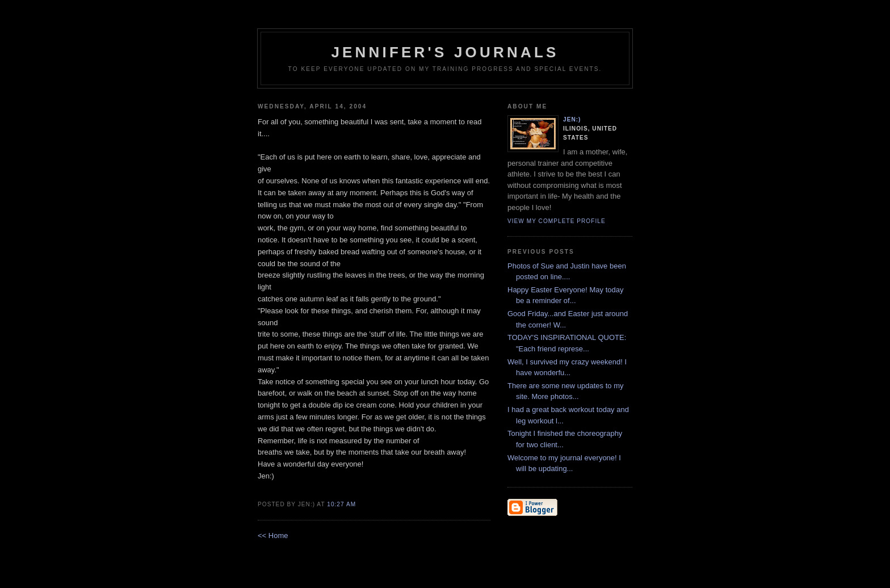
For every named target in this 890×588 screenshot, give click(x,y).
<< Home (273, 535)
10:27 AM (341, 504)
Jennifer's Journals (445, 52)
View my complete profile (557, 221)
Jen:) (572, 119)
